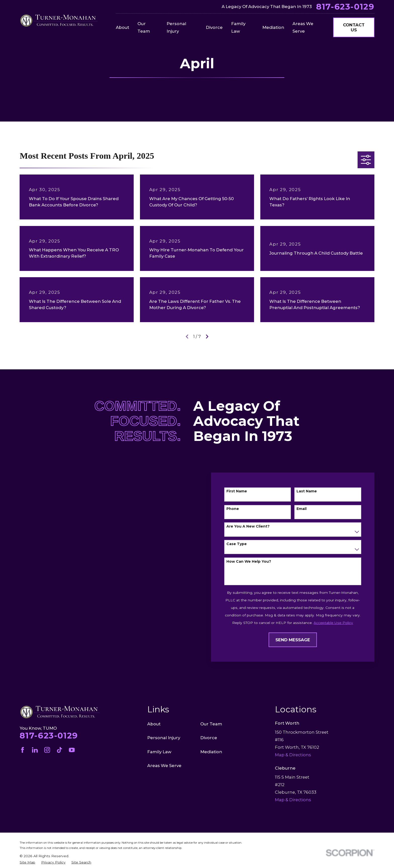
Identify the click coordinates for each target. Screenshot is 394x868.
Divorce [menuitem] (214, 27)
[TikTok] (59, 750)
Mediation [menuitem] (273, 27)
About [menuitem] (122, 27)
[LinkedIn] (35, 750)
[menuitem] (27, 862)
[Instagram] (47, 750)
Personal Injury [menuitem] (176, 27)
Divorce (209, 738)
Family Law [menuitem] (238, 27)
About (154, 724)
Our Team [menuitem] (144, 27)
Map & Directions (293, 800)
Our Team (211, 724)
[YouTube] (72, 750)
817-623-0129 (345, 7)
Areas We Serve (164, 766)
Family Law (159, 752)
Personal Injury (164, 738)
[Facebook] (22, 750)
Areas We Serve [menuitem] (303, 27)
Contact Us (354, 27)
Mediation (211, 752)
